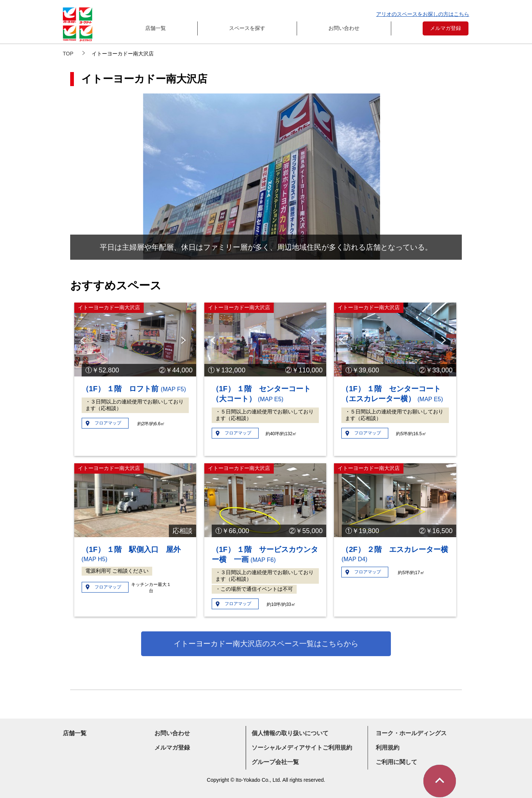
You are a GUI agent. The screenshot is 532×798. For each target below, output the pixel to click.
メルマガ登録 (446, 28)
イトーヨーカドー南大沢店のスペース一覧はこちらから (266, 644)
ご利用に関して (396, 762)
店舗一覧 (156, 28)
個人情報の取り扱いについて (290, 733)
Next (185, 340)
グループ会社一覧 (275, 762)
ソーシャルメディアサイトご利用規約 (302, 748)
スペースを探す (247, 28)
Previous (84, 340)
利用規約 (388, 748)
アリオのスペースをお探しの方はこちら (423, 14)
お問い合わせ (344, 28)
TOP (68, 54)
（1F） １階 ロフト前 (134, 389)
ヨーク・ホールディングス (411, 733)
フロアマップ (108, 423)
